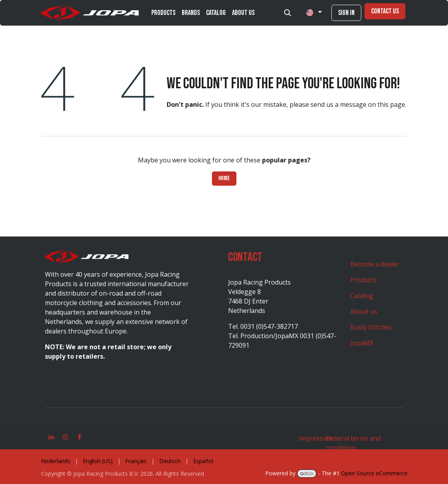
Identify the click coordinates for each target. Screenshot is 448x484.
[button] (288, 13)
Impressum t (317, 438)
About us (364, 311)
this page (391, 104)
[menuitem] (163, 13)
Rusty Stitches (371, 327)
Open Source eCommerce (374, 473)
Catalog (362, 296)
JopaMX (362, 343)
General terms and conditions (353, 443)
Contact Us (385, 11)
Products (363, 280)
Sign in (346, 13)
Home (224, 178)
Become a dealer (375, 264)
